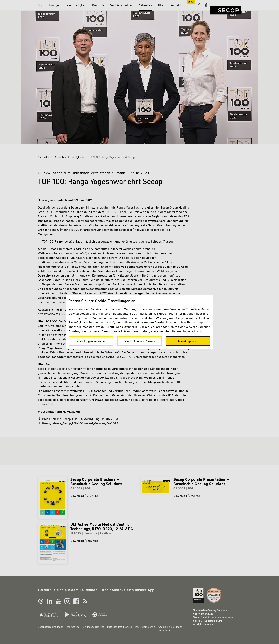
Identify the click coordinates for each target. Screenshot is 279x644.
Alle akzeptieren (188, 341)
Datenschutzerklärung (187, 331)
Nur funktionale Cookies (140, 341)
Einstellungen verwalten (91, 341)
